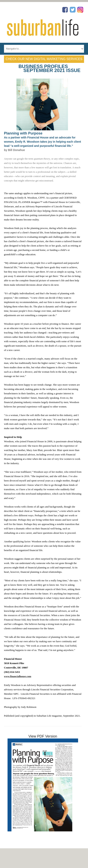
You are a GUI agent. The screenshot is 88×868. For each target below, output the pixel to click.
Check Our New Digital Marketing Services (44, 59)
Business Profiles (43, 66)
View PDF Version (43, 736)
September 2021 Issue (52, 70)
